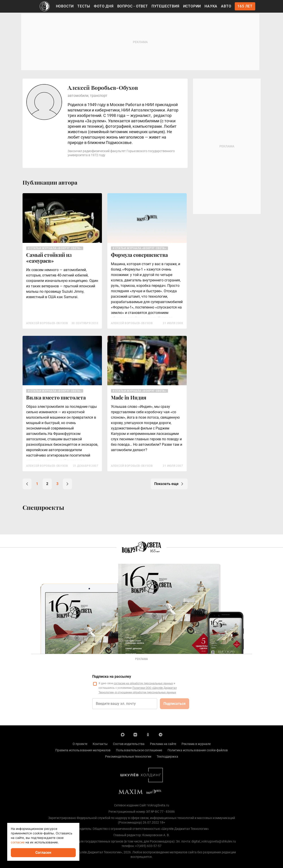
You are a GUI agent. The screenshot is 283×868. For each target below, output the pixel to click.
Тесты (84, 6)
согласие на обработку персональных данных (143, 683)
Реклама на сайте (163, 744)
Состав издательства (129, 744)
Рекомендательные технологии (128, 757)
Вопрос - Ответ (133, 6)
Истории (192, 6)
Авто (226, 6)
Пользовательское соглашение (139, 750)
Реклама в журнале (196, 744)
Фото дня (104, 6)
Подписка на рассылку (112, 677)
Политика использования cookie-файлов (198, 750)
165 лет (245, 6)
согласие (18, 842)
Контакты (100, 744)
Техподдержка (167, 757)
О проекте (80, 744)
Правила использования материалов (83, 750)
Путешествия (166, 6)
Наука (211, 6)
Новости (65, 6)
